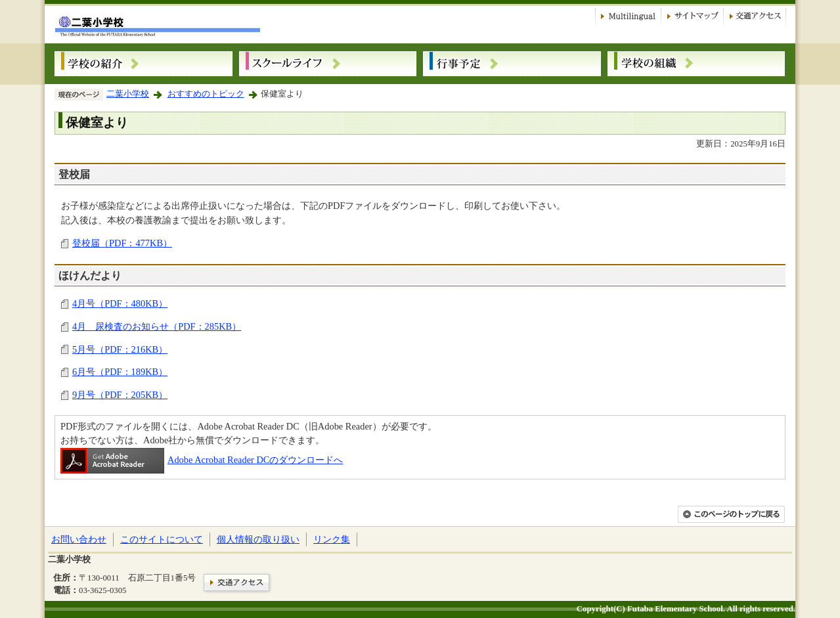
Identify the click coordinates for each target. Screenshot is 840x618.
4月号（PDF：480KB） (120, 303)
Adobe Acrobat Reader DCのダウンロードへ (202, 460)
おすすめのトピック (206, 94)
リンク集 (332, 539)
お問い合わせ (79, 539)
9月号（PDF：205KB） (120, 395)
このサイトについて (162, 539)
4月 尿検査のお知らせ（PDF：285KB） (157, 326)
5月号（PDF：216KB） (120, 349)
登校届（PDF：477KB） (122, 243)
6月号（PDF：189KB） (120, 372)
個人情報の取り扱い (258, 539)
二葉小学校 (128, 94)
